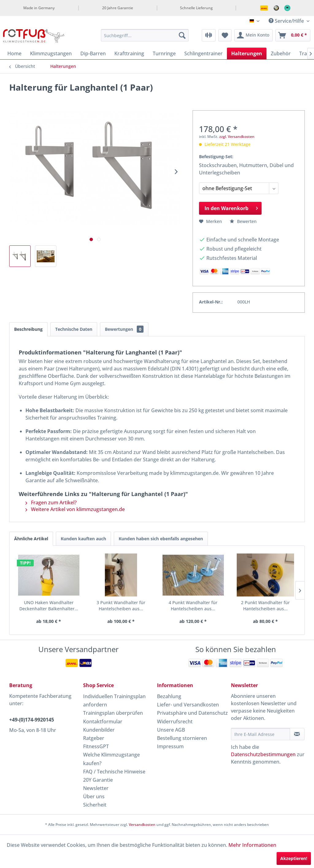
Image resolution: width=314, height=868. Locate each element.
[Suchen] (182, 35)
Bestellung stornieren (182, 738)
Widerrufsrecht (175, 721)
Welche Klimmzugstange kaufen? (111, 759)
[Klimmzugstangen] (51, 53)
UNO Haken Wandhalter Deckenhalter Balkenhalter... (41, 606)
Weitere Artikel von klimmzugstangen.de (75, 509)
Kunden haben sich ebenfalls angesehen (161, 539)
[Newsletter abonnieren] (297, 734)
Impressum (170, 746)
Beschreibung (28, 329)
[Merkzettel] (225, 35)
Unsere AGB (171, 730)
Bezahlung (169, 696)
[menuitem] (145, 35)
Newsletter (96, 788)
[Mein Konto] (253, 35)
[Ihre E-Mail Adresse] (260, 734)
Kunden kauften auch (83, 539)
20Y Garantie (98, 780)
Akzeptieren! (294, 858)
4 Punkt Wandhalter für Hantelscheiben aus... (157, 606)
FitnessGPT (96, 746)
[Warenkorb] (293, 35)
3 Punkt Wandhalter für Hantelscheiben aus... (99, 606)
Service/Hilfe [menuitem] (287, 21)
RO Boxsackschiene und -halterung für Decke (272, 606)
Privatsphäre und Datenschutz (192, 713)
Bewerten (243, 221)
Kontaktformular (103, 721)
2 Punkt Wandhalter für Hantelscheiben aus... (215, 606)
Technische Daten (74, 329)
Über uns (94, 796)
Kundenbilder (99, 730)
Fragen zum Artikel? (51, 502)
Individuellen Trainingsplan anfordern (114, 700)
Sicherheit (95, 805)
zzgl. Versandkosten (237, 137)
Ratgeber (94, 738)
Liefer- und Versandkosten (188, 705)
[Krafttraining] (129, 53)
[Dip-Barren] (93, 53)
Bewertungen (124, 329)
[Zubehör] (281, 53)
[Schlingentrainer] (203, 53)
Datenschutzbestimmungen (263, 754)
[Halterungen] (247, 53)
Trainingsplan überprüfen (113, 713)
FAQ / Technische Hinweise (114, 772)
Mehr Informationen (252, 845)
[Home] (14, 53)
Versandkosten (142, 825)
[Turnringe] (164, 53)
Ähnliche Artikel (31, 539)
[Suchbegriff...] (145, 35)
